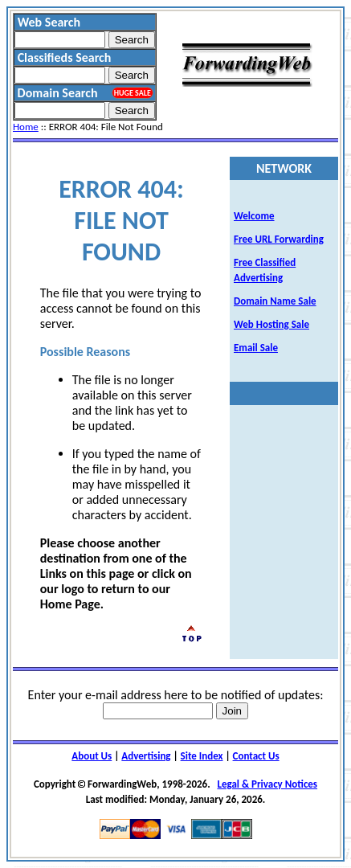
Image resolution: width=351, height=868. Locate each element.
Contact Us (256, 756)
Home (26, 127)
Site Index (202, 756)
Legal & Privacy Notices (267, 784)
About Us (92, 756)
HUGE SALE (133, 93)
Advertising (146, 756)
